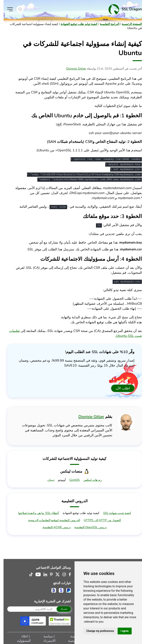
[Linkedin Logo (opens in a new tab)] (42, 574)
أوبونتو (58, 479)
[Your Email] (35, 608)
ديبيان (47, 479)
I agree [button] (121, 631)
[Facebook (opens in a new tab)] (66, 574)
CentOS (71, 479)
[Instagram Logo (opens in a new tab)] (61, 574)
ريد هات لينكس (89, 479)
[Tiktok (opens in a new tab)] (28, 574)
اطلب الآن (119, 388)
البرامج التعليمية (106, 24)
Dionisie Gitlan (73, 69)
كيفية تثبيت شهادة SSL (114, 512)
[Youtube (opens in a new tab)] (35, 574)
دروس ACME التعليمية (53, 527)
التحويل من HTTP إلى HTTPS (99, 520)
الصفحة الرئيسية (128, 24)
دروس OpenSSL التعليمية (87, 527)
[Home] (81, 9)
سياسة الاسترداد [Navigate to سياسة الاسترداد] (46, 638)
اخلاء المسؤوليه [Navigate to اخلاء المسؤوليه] (20, 638)
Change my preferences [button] (97, 631)
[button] (17, 9)
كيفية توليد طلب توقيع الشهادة (76, 24)
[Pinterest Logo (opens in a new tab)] (48, 574)
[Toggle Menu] (6, 9)
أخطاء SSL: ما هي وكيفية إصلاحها (35, 512)
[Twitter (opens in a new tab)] (54, 574)
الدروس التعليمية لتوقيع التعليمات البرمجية (51, 520)
